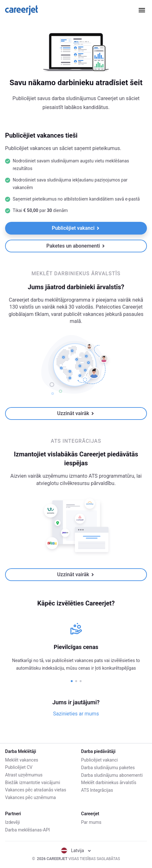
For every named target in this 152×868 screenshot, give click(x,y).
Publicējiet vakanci (76, 228)
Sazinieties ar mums (76, 714)
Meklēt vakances (22, 760)
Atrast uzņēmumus (24, 775)
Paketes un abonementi (76, 246)
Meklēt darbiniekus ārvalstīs (109, 782)
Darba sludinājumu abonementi (112, 775)
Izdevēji (13, 823)
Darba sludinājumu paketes (108, 767)
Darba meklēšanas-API (27, 830)
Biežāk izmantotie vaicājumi (33, 782)
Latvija (76, 851)
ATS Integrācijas (97, 790)
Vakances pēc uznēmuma (30, 797)
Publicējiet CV (19, 767)
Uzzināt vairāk (76, 413)
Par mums (91, 823)
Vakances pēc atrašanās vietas (36, 790)
